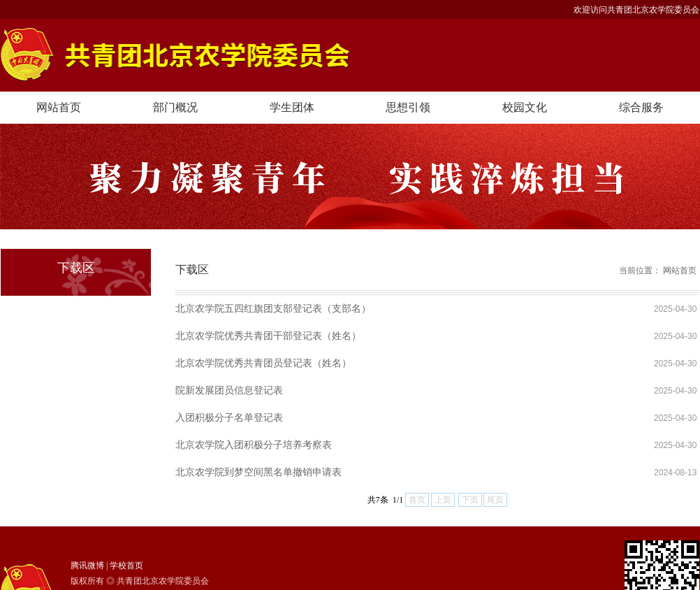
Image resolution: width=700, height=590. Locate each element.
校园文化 (525, 107)
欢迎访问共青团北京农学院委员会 (636, 10)
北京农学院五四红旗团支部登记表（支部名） (273, 308)
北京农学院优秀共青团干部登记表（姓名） (268, 336)
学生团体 (292, 107)
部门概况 (175, 107)
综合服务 (641, 107)
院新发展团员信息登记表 (229, 390)
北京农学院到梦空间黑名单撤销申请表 (258, 472)
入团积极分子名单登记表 (229, 417)
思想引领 (408, 107)
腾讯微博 (87, 566)
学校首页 (126, 566)
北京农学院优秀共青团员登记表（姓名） (263, 363)
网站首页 (59, 107)
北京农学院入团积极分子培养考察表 (254, 445)
